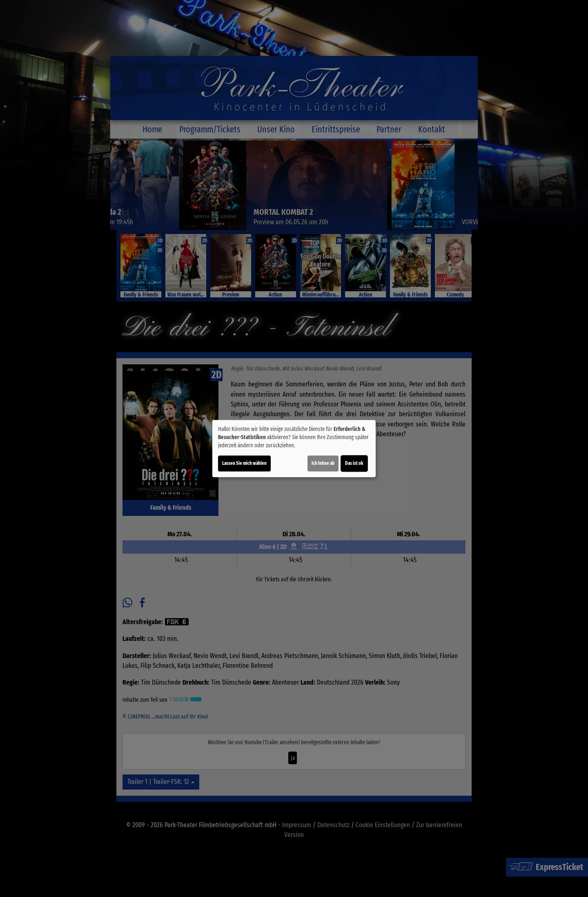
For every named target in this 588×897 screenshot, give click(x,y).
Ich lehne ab (323, 463)
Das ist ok (354, 463)
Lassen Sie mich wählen (244, 463)
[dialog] (294, 448)
